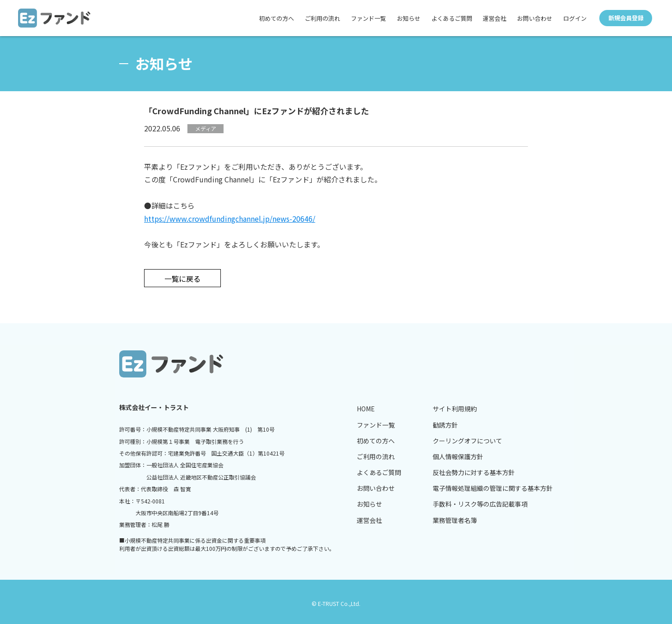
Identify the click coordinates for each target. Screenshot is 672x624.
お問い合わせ (535, 18)
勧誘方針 (445, 425)
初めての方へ (276, 18)
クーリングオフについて (467, 441)
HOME (366, 409)
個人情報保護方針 (458, 456)
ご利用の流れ (322, 18)
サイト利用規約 (455, 409)
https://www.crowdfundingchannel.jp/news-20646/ (230, 219)
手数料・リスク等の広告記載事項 (480, 504)
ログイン (575, 18)
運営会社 (495, 18)
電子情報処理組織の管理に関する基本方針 (493, 488)
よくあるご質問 (451, 18)
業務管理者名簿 (455, 520)
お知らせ (408, 18)
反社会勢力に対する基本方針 (474, 472)
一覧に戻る (182, 279)
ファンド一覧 (368, 18)
